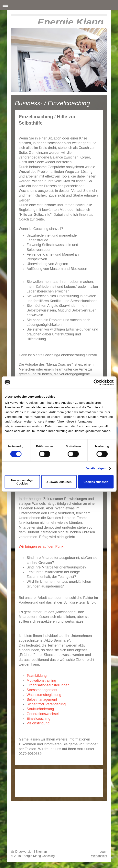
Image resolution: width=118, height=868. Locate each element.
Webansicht (99, 856)
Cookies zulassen (96, 482)
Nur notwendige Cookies (22, 482)
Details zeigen (96, 468)
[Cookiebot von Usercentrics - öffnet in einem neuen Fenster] (96, 382)
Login (103, 852)
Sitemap (41, 852)
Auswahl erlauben (59, 482)
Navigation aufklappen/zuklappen (59, 5)
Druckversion (23, 852)
